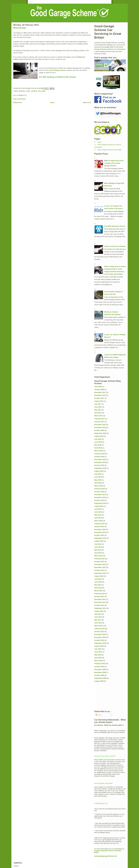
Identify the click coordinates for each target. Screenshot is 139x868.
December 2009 (100, 669)
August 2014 (99, 506)
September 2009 (100, 678)
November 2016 (100, 427)
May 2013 (98, 550)
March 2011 (99, 626)
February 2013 (100, 559)
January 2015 (99, 492)
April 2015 (98, 483)
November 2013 (100, 532)
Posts (99, 715)
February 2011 (100, 629)
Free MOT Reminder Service (115, 226)
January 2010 (99, 667)
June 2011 (98, 617)
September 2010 (100, 643)
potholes (22, 91)
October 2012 (99, 570)
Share (16, 866)
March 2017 (99, 416)
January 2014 (99, 527)
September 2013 (100, 538)
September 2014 (100, 503)
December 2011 (100, 599)
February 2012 (100, 594)
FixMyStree (81, 57)
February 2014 (100, 524)
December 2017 (100, 392)
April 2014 (98, 518)
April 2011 (98, 623)
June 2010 (98, 652)
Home (52, 103)
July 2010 (98, 649)
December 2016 (100, 425)
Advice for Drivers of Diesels (115, 246)
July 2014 (98, 509)
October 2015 (99, 465)
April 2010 (98, 658)
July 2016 (98, 439)
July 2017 (98, 404)
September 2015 (100, 468)
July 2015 (98, 474)
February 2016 (100, 454)
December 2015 (100, 459)
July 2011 (98, 614)
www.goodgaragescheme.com (106, 856)
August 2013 (99, 541)
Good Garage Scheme (58, 70)
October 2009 (99, 675)
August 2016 (99, 436)
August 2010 (99, 646)
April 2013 (98, 553)
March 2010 (99, 661)
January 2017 (99, 422)
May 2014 (98, 515)
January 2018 (99, 390)
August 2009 (99, 681)
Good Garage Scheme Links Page (109, 150)
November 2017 (100, 395)
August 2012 (99, 576)
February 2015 (100, 489)
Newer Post (18, 103)
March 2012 (99, 591)
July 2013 (98, 544)
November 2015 (100, 462)
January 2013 (99, 562)
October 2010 (99, 640)
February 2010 (100, 664)
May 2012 (98, 585)
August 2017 (99, 401)
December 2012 (100, 564)
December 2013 (100, 529)
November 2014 (100, 497)
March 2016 (99, 451)
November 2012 (100, 567)
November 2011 (100, 602)
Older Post (87, 103)
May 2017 (98, 410)
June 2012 (98, 582)
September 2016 (100, 433)
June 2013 (98, 547)
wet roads (42, 91)
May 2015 (98, 480)
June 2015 (98, 477)
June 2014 (98, 512)
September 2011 (100, 608)
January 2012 (99, 596)
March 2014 (99, 521)
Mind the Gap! (20, 28)
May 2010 (98, 655)
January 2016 (99, 457)
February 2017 (100, 419)
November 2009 (100, 672)
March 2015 (99, 486)
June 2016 (98, 442)
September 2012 (100, 573)
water (28, 91)
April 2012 (98, 588)
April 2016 (98, 448)
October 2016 (99, 430)
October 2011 (99, 605)
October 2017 (99, 398)
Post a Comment (20, 99)
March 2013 (99, 556)
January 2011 (99, 632)
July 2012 (98, 579)
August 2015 (99, 471)
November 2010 (100, 637)
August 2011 (99, 611)
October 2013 (99, 535)
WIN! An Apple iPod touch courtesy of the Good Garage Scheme (114, 163)
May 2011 (98, 620)
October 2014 (99, 500)
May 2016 (98, 445)
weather (34, 91)
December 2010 (100, 634)
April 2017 (98, 413)
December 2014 (100, 495)
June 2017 (98, 407)
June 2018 (98, 387)
